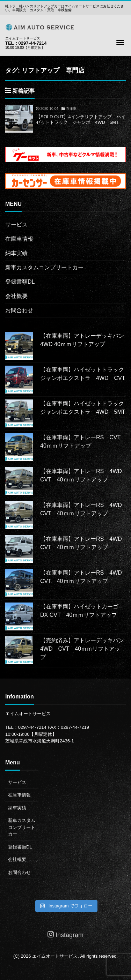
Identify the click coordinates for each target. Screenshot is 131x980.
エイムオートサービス (55, 956)
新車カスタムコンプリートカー (44, 267)
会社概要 (16, 296)
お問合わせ (19, 310)
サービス (16, 225)
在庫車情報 (19, 239)
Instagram (65, 935)
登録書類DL (20, 282)
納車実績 (16, 253)
